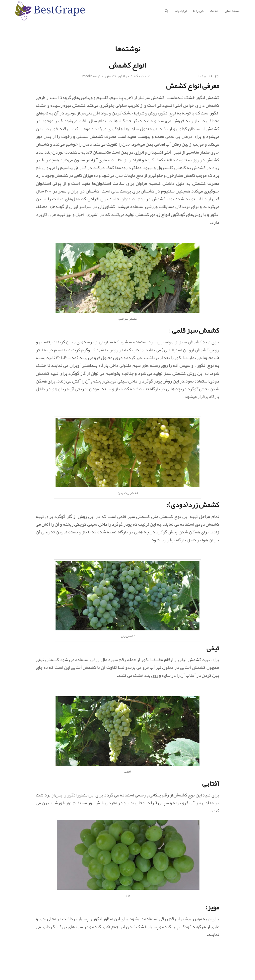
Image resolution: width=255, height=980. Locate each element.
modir (87, 76)
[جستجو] (166, 11)
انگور (121, 76)
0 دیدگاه (140, 76)
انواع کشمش (127, 65)
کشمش (111, 76)
